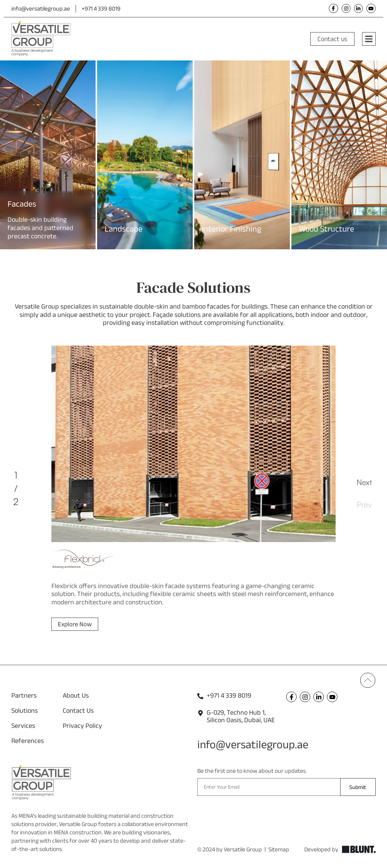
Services (23, 726)
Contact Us (78, 710)
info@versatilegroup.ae (41, 8)
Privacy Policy (82, 726)
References (28, 741)
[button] (5, 149)
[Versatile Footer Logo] (41, 783)
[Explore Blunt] (359, 849)
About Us (76, 695)
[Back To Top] (368, 680)
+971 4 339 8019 (101, 8)
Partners (24, 695)
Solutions (25, 710)
